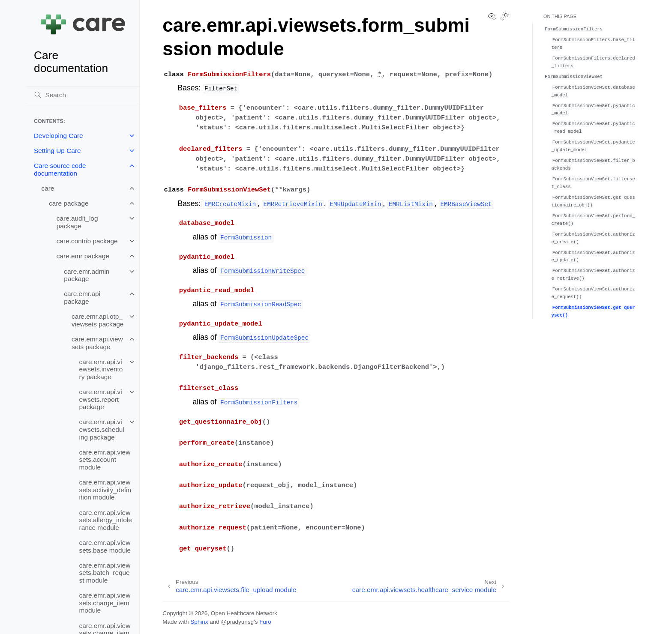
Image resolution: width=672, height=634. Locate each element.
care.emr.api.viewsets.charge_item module (105, 603)
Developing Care (58, 136)
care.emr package (83, 256)
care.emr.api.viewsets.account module (105, 460)
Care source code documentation (60, 169)
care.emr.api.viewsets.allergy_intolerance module (106, 520)
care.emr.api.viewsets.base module (105, 546)
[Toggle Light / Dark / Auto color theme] (505, 17)
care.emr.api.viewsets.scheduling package (102, 429)
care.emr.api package (82, 298)
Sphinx (199, 622)
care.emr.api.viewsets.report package (101, 399)
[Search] (83, 95)
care (48, 188)
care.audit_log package (77, 222)
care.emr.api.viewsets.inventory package (101, 369)
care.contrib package (87, 241)
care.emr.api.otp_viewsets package (97, 320)
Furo (265, 622)
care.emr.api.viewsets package (97, 343)
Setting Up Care (57, 151)
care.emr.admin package (87, 275)
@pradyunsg (237, 622)
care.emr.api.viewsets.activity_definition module (105, 490)
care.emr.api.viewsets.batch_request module (105, 573)
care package (69, 203)
